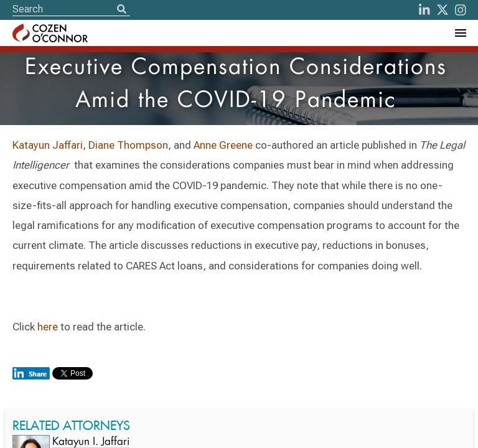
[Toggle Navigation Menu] (460, 33)
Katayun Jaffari (48, 145)
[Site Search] (71, 9)
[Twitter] (443, 10)
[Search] (121, 10)
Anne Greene (223, 145)
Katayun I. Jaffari (91, 442)
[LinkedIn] (424, 10)
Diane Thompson (128, 145)
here (48, 327)
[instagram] (461, 10)
